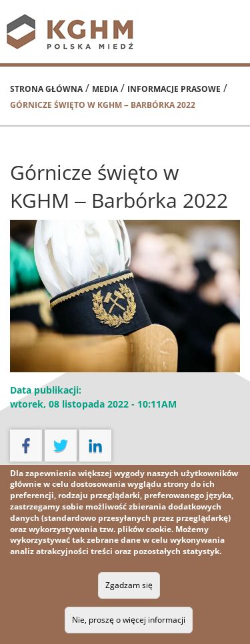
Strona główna (46, 89)
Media (105, 89)
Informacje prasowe (174, 89)
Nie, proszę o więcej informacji (129, 620)
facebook (26, 446)
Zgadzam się (129, 585)
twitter (61, 446)
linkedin (95, 446)
